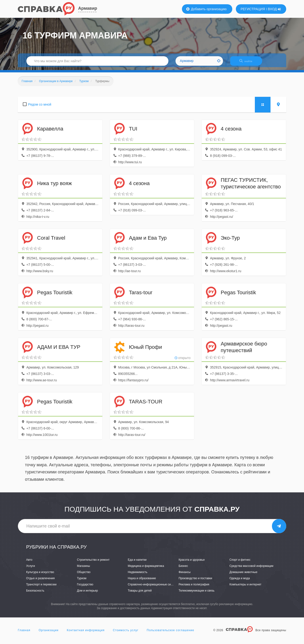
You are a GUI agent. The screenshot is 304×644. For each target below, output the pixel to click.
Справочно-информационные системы (153, 588)
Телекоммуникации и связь (197, 594)
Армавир (88, 8)
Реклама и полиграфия (194, 588)
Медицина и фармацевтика (146, 569)
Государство (85, 588)
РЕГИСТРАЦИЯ (253, 9)
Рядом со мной (40, 107)
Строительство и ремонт (93, 563)
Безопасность (35, 594)
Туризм (82, 581)
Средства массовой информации (251, 569)
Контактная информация (86, 633)
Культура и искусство (40, 575)
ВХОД (274, 9)
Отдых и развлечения (40, 581)
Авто (29, 563)
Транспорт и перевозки (41, 588)
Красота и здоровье (192, 563)
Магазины (83, 569)
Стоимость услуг (126, 633)
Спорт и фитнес (240, 563)
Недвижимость (138, 575)
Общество (84, 575)
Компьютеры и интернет (245, 588)
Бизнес (183, 569)
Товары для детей (140, 594)
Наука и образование (142, 581)
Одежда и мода (240, 581)
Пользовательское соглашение (171, 633)
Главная (24, 633)
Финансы (185, 575)
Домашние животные (243, 575)
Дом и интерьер (87, 594)
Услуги (31, 569)
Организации (49, 633)
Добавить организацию (206, 9)
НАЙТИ (248, 63)
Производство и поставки (195, 581)
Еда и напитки (137, 563)
